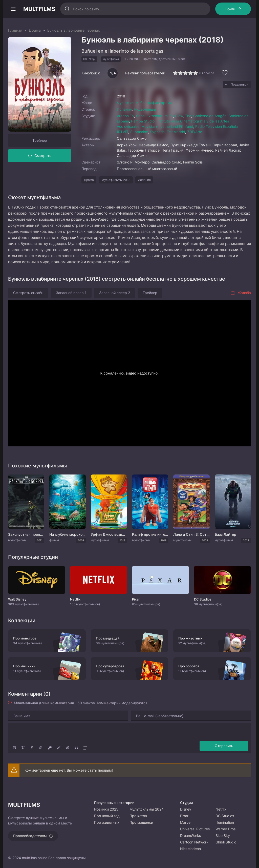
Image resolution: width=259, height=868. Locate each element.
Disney (186, 809)
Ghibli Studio (226, 842)
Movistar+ (149, 126)
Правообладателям (30, 836)
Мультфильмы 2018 (116, 180)
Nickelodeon (190, 849)
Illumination (225, 822)
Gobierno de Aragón (210, 116)
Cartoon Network (194, 842)
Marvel (186, 822)
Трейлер (40, 140)
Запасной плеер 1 (71, 293)
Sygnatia (157, 132)
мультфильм (128, 103)
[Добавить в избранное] (225, 74)
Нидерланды (145, 109)
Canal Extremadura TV (155, 116)
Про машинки (141, 822)
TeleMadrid (176, 132)
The (188, 116)
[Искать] (67, 9)
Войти (230, 9)
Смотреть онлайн (28, 293)
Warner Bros (225, 829)
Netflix (221, 809)
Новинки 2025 (106, 809)
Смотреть (43, 156)
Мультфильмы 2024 (147, 809)
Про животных (107, 822)
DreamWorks (190, 835)
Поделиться (240, 84)
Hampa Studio (143, 121)
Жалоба (241, 293)
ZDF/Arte (195, 132)
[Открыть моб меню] (13, 9)
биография (150, 103)
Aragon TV (125, 116)
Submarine (139, 132)
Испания (124, 109)
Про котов (138, 816)
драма (167, 103)
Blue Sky (223, 835)
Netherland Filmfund (176, 126)
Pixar (184, 816)
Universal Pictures (195, 829)
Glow (179, 116)
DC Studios (225, 816)
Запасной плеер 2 (115, 293)
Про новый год (107, 816)
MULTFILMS (39, 9)
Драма (89, 180)
